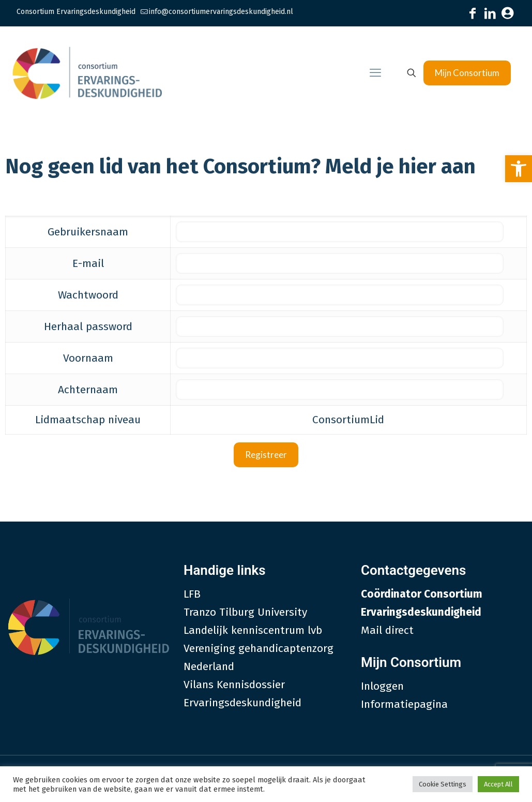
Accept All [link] (498, 784)
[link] (519, 169)
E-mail (88, 263)
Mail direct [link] (387, 630)
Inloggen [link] (382, 686)
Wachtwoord (88, 295)
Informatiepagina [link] (404, 704)
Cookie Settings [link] (443, 784)
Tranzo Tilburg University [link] (245, 612)
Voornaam (88, 358)
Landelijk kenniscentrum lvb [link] (253, 630)
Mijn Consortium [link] (467, 73)
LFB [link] (192, 594)
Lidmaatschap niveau (88, 420)
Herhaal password (88, 326)
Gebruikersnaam (88, 232)
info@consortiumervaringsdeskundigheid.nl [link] (221, 12)
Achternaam (88, 390)
